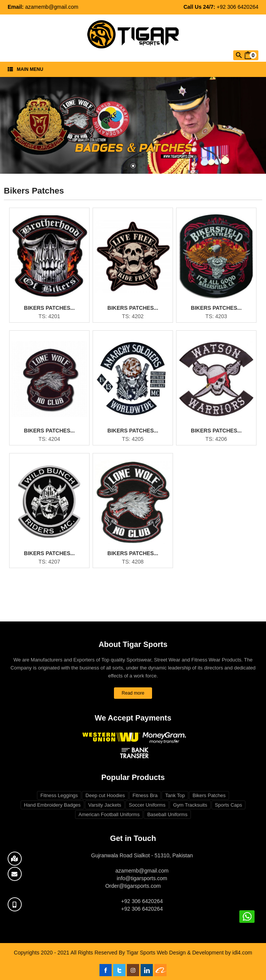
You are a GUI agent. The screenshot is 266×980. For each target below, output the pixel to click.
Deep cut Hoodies (105, 795)
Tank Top (175, 795)
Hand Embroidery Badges (52, 805)
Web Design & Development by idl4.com (204, 953)
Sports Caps (229, 805)
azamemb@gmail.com (52, 7)
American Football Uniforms (109, 814)
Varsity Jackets (105, 805)
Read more (133, 693)
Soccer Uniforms (147, 805)
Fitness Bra (145, 795)
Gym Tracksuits (190, 805)
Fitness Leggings (59, 795)
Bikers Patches (209, 795)
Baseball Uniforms (167, 814)
